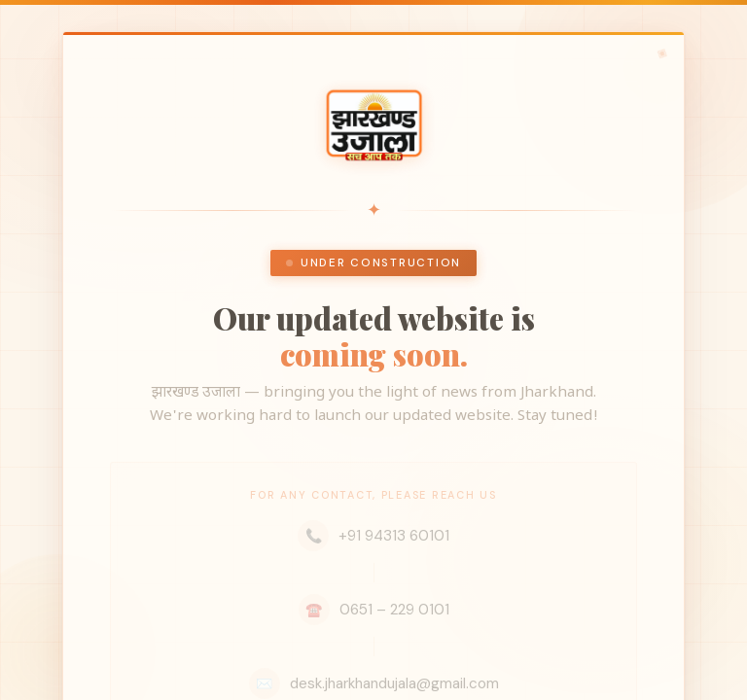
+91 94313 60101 (373, 536)
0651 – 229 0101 (374, 610)
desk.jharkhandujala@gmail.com (374, 683)
